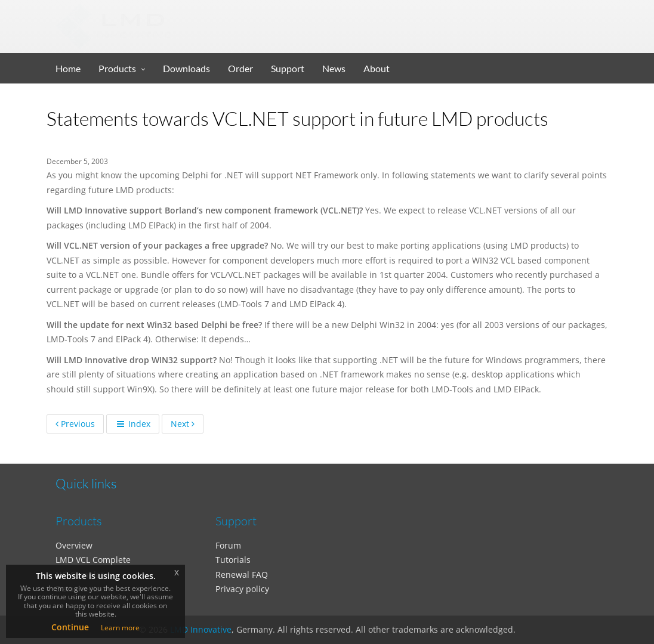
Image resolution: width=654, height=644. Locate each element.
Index (133, 424)
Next (183, 424)
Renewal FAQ (242, 575)
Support (288, 68)
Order (240, 68)
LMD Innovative (201, 629)
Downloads (186, 68)
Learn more (120, 628)
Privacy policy (242, 589)
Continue (70, 627)
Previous (75, 424)
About (377, 68)
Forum (228, 545)
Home (68, 68)
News (334, 68)
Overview (74, 545)
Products (117, 68)
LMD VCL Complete (93, 560)
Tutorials (233, 560)
